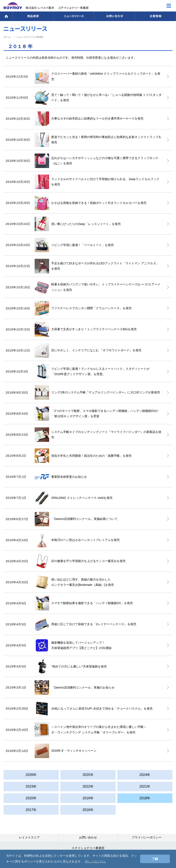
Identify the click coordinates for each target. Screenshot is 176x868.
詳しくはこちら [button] (95, 861)
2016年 (88, 810)
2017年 (31, 810)
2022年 (88, 786)
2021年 (145, 786)
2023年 (31, 786)
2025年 (88, 775)
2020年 (31, 798)
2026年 (31, 775)
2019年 (88, 798)
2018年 (145, 798)
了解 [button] (155, 859)
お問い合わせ (88, 837)
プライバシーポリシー (147, 837)
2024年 (145, 775)
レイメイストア (29, 837)
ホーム (7, 37)
